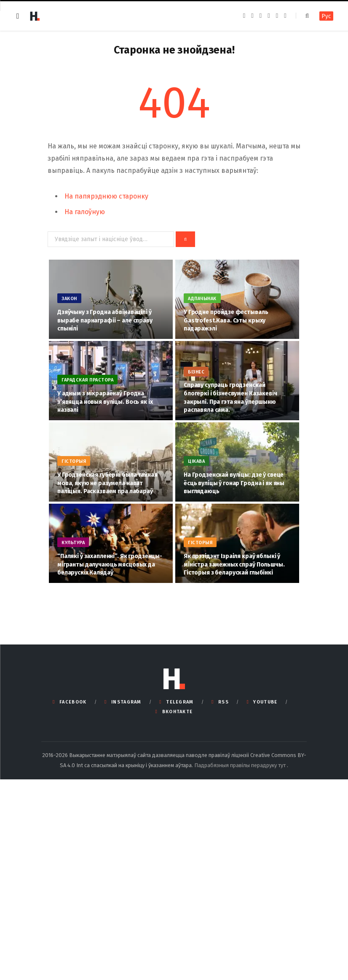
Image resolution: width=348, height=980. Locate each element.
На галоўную (85, 212)
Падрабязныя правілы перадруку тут (241, 765)
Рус (326, 16)
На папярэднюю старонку (106, 196)
